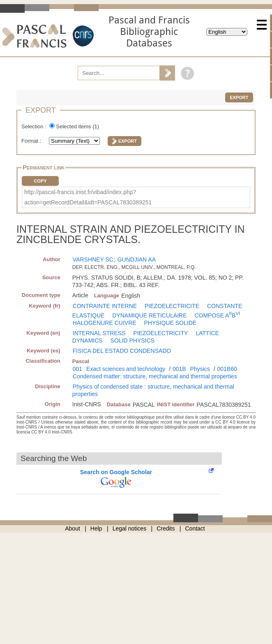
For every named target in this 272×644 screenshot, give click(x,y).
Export (239, 97)
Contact (195, 528)
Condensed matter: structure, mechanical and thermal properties (155, 376)
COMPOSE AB (217, 315)
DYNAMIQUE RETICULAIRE (149, 315)
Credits (166, 528)
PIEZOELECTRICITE (172, 306)
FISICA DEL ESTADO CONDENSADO (122, 351)
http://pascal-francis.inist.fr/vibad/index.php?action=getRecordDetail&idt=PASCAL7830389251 (88, 197)
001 (77, 369)
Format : (32, 141)
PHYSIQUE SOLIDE (171, 323)
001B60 (227, 369)
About (73, 528)
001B (179, 369)
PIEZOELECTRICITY (160, 333)
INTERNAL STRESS (99, 333)
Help (96, 528)
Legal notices (130, 528)
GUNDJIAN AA (137, 259)
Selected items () (77, 126)
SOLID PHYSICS (133, 341)
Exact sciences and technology (126, 369)
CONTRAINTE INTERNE (105, 306)
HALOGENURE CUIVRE (105, 323)
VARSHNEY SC (93, 259)
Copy (40, 181)
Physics (200, 369)
